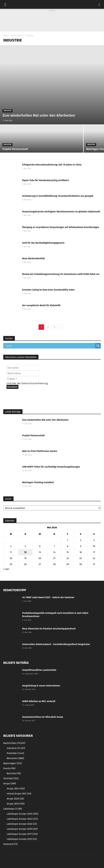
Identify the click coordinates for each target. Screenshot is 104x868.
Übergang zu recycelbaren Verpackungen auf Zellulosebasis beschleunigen (61, 227)
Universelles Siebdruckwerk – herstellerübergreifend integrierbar (56, 644)
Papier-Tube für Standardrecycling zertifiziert (46, 180)
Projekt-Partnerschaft (33, 436)
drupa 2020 (15, 799)
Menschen (15, 758)
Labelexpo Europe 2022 (22, 824)
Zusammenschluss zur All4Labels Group (43, 717)
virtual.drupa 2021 (19, 794)
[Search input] (50, 346)
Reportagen (12, 763)
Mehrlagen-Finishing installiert (38, 482)
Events (9, 768)
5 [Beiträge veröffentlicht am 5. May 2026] (25, 546)
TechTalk (11, 778)
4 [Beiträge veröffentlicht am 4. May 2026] (11, 546)
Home (6, 36)
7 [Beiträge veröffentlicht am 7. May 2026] (54, 546)
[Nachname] (23, 373)
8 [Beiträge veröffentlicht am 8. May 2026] (68, 546)
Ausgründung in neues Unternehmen (41, 686)
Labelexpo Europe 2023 (22, 819)
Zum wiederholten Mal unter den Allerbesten (45, 420)
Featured (10, 844)
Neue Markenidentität (33, 259)
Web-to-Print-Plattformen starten (40, 451)
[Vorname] (23, 368)
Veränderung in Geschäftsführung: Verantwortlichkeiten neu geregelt (58, 196)
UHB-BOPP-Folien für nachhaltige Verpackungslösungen (51, 467)
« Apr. (6, 569)
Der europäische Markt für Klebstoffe (41, 305)
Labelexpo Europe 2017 (22, 834)
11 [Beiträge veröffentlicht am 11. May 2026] (11, 552)
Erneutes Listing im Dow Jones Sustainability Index (48, 290)
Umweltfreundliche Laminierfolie (39, 670)
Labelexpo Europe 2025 (22, 814)
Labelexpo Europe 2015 (22, 839)
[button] (99, 4)
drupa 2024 (16, 789)
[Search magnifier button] (98, 346)
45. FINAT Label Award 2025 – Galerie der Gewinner (48, 597)
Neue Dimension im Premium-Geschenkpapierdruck (49, 629)
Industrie (7, 111)
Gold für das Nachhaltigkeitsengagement (43, 243)
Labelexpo (13, 809)
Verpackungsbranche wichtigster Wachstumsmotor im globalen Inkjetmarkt (61, 212)
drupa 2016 (16, 804)
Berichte (14, 773)
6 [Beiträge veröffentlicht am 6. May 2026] (40, 546)
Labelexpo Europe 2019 (22, 829)
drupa (10, 783)
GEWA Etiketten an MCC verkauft (39, 701)
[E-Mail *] (23, 379)
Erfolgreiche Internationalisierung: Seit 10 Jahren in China (52, 165)
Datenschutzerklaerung (34, 383)
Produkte (15, 753)
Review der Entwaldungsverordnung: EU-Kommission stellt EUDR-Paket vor (61, 274)
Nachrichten (17, 36)
